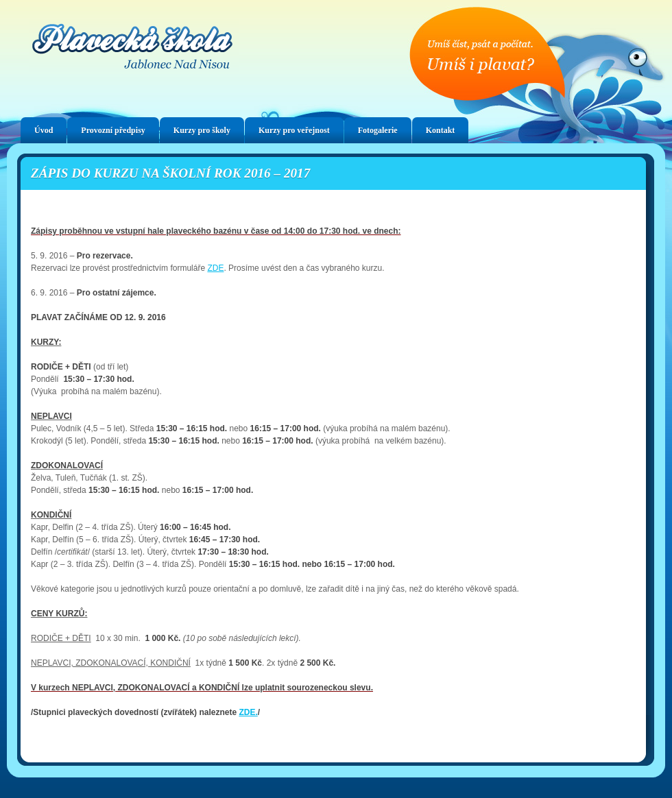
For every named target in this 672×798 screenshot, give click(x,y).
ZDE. (248, 712)
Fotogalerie (378, 130)
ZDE (215, 268)
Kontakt (441, 130)
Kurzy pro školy (202, 130)
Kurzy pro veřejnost (294, 130)
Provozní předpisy (113, 130)
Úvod (44, 130)
